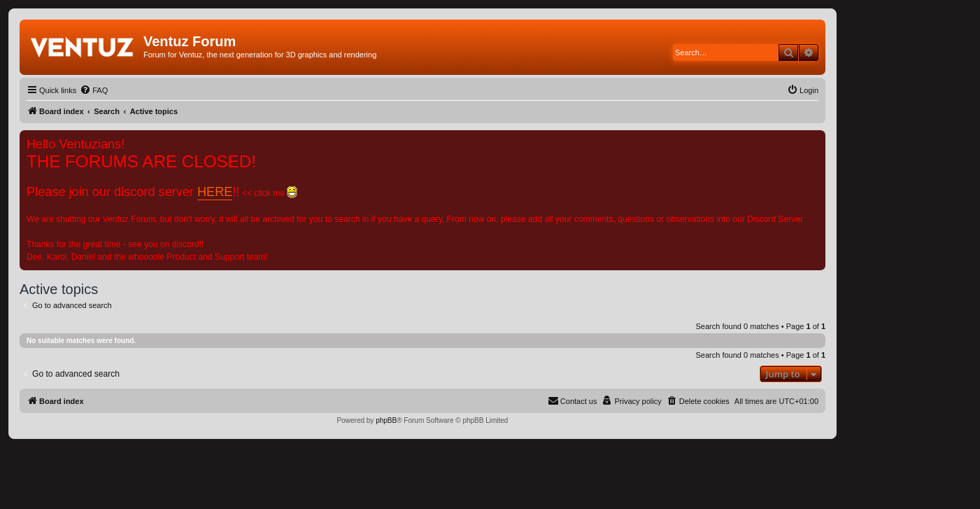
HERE (215, 192)
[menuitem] (94, 90)
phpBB (386, 420)
